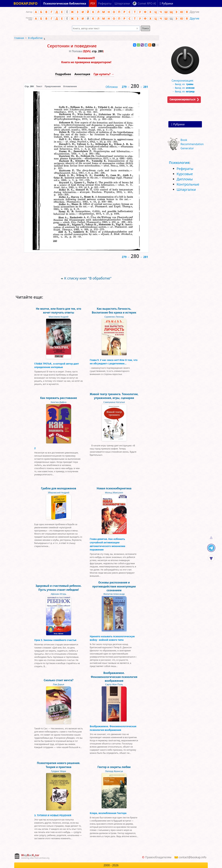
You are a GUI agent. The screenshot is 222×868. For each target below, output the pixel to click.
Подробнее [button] (63, 74)
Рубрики (179, 124)
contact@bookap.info (193, 857)
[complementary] (32, 856)
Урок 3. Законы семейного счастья (55, 640)
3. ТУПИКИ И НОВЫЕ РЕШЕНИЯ (53, 815)
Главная (19, 38)
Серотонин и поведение (72, 46)
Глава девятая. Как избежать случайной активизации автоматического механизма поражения (108, 544)
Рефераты (185, 169)
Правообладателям (158, 857)
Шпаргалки (186, 189)
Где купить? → (104, 74)
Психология (179, 163)
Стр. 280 (29, 86)
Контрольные (188, 184)
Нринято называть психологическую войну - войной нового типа (112, 638)
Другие (195, 18)
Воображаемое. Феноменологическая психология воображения (113, 728)
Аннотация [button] (82, 74)
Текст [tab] (39, 86)
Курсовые (185, 174)
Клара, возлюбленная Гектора (108, 813)
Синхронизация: (184, 81)
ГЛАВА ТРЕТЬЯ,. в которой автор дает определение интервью (57, 365)
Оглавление (70, 86)
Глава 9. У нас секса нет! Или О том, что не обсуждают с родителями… (114, 362)
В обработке (35, 38)
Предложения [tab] (53, 86)
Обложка (112, 87)
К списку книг (88, 278)
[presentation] (29, 86)
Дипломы (185, 179)
